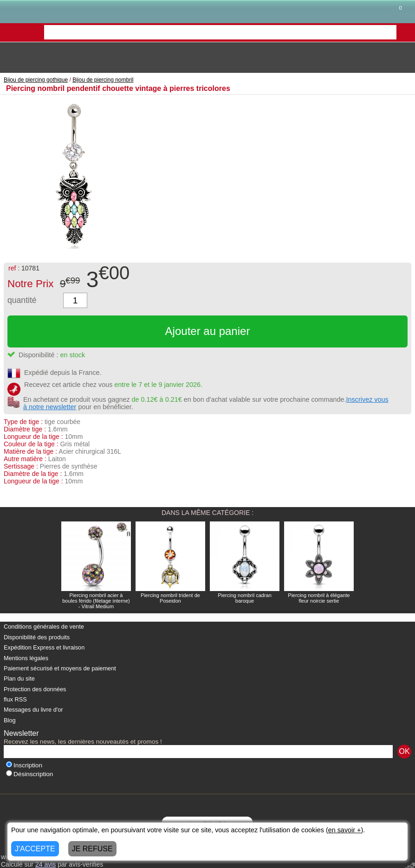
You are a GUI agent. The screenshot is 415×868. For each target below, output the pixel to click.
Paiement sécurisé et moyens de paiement (60, 668)
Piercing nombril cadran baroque (245, 598)
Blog (10, 720)
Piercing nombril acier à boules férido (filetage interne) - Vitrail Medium (96, 601)
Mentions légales (26, 658)
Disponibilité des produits (37, 637)
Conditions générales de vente (44, 627)
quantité (22, 300)
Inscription (24, 765)
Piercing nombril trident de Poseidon (170, 598)
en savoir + (345, 830)
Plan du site (19, 678)
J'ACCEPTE (35, 849)
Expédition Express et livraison (44, 647)
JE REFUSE (92, 849)
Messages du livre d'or (33, 710)
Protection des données (35, 689)
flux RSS (15, 699)
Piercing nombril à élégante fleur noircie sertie (319, 598)
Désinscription (29, 774)
